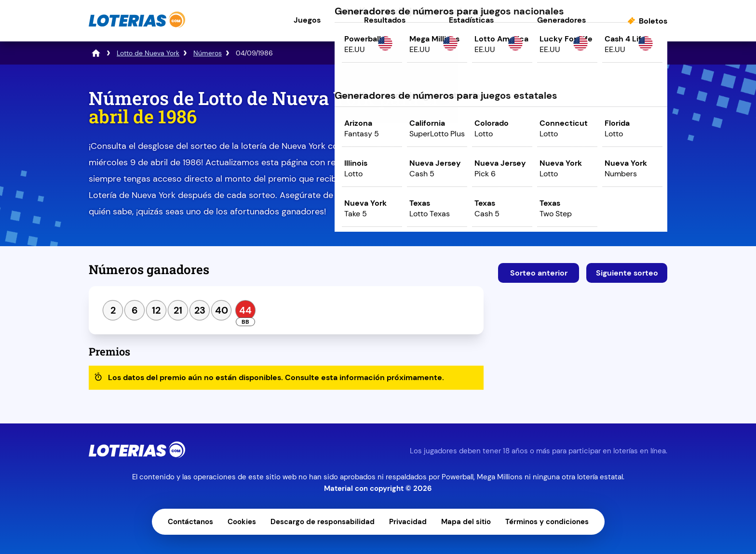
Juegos (307, 20)
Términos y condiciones (547, 522)
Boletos (653, 21)
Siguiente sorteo (627, 273)
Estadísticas (471, 20)
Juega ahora (583, 172)
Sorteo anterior (539, 273)
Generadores (561, 20)
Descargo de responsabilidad (323, 522)
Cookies (242, 522)
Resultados (385, 20)
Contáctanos (190, 522)
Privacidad (408, 522)
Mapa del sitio (466, 522)
